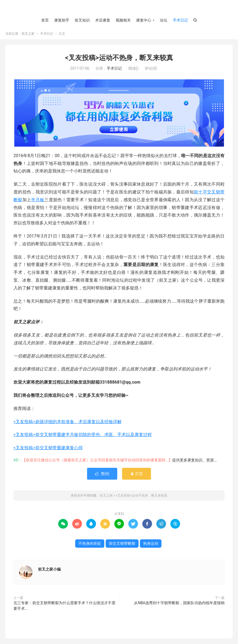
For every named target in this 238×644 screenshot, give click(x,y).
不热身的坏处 (90, 544)
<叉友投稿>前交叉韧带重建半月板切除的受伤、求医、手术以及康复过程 (83, 435)
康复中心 (144, 20)
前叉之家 (119, 8)
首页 (45, 20)
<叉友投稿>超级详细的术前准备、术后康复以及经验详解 (68, 422)
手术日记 (180, 20)
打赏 (137, 474)
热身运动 (151, 544)
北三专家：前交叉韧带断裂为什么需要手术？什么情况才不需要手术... (64, 606)
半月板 (38, 200)
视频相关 (123, 20)
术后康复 (103, 20)
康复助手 (62, 20)
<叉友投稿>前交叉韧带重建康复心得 (48, 448)
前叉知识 (82, 20)
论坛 (164, 20)
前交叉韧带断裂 (122, 544)
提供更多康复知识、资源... (194, 460)
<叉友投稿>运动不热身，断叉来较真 (119, 58)
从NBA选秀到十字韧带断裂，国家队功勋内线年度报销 (179, 603)
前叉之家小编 (49, 569)
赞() (102, 474)
